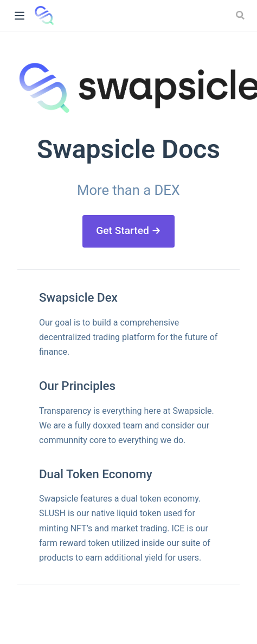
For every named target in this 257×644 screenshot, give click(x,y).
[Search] (241, 15)
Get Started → (128, 230)
